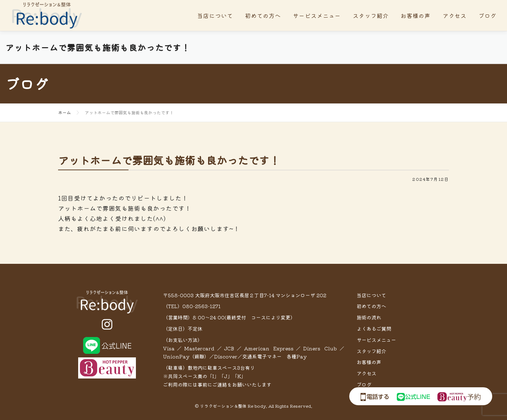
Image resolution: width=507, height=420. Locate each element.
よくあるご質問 (374, 329)
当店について (215, 15)
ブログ (487, 15)
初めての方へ (263, 15)
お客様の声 (416, 15)
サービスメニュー (317, 15)
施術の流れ (369, 317)
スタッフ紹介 (371, 15)
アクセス (455, 15)
